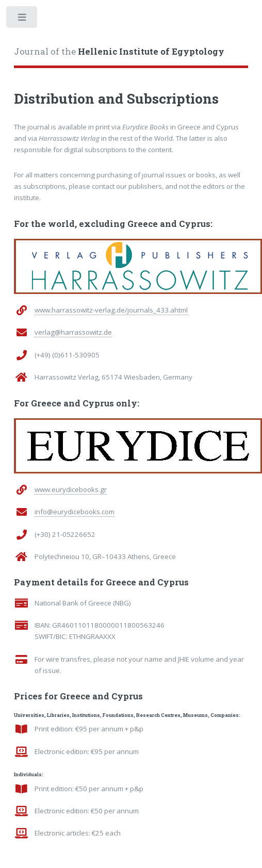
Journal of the (119, 52)
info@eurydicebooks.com (75, 512)
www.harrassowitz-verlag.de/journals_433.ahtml (111, 310)
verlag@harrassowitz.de (73, 332)
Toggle (22, 19)
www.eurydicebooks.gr (71, 489)
